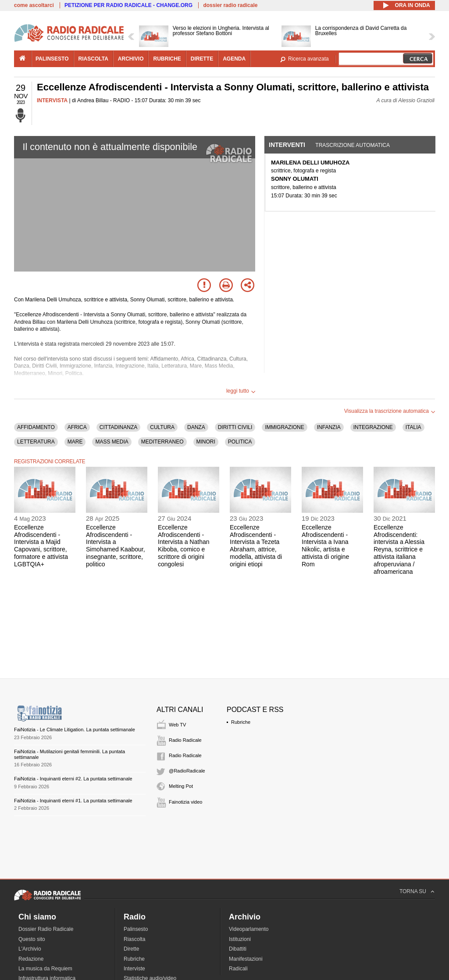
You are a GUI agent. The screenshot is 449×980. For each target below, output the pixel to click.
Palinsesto (136, 929)
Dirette (131, 949)
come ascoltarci (34, 5)
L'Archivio (30, 949)
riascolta (93, 59)
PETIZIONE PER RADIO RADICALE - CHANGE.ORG (128, 5)
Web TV (177, 725)
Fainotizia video (185, 802)
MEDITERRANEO (162, 442)
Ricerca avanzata (308, 59)
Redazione (31, 959)
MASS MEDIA (112, 442)
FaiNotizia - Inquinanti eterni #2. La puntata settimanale (73, 779)
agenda (234, 59)
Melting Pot (181, 786)
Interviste (134, 969)
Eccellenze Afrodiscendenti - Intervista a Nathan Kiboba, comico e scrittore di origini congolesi (184, 546)
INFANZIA (329, 427)
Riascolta (134, 939)
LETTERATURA (36, 442)
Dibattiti (238, 949)
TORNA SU (413, 891)
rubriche (167, 59)
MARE (75, 442)
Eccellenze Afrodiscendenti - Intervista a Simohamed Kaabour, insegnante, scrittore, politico (116, 546)
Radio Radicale (185, 740)
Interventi (287, 145)
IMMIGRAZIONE (284, 427)
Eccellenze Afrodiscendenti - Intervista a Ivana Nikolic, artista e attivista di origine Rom (325, 546)
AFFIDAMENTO (36, 427)
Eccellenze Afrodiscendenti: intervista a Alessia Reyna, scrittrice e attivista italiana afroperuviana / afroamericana (399, 549)
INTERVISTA (52, 100)
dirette (202, 59)
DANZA (196, 427)
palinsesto (52, 59)
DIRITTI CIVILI (235, 427)
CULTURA (162, 427)
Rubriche (241, 722)
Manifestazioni (246, 959)
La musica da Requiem (45, 969)
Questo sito (32, 939)
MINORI (206, 442)
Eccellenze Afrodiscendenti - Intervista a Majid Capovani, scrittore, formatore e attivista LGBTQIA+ (41, 546)
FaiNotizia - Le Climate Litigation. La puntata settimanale (75, 730)
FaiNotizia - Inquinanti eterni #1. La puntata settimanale (73, 801)
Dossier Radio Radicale (46, 929)
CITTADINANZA (118, 427)
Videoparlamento (249, 929)
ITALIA (413, 427)
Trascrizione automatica (353, 145)
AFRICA (77, 427)
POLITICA (240, 442)
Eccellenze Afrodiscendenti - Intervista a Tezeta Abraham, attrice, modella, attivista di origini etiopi (256, 546)
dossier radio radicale (230, 5)
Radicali (238, 969)
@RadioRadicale (187, 771)
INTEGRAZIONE (373, 427)
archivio (131, 59)
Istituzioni (240, 939)
